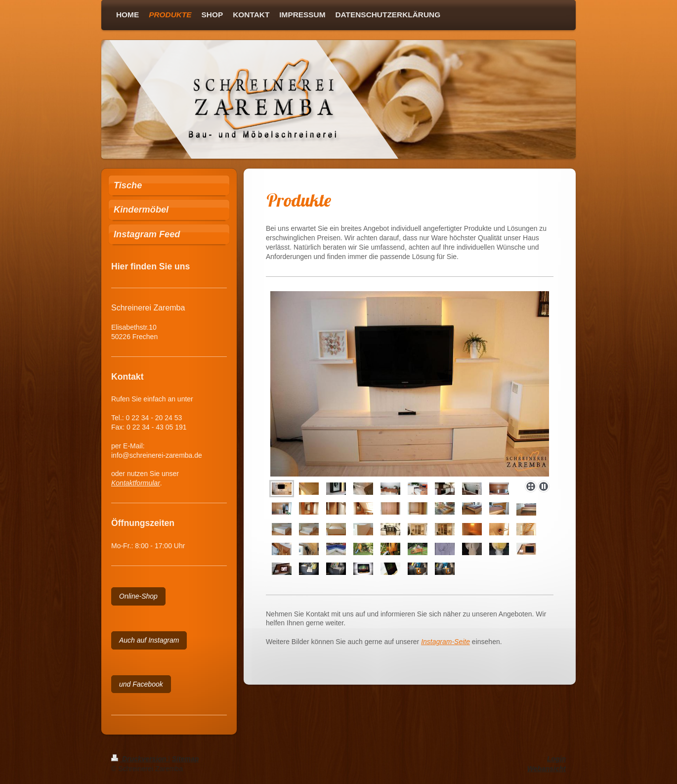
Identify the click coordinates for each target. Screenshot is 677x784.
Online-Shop (138, 596)
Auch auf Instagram (149, 640)
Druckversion (140, 759)
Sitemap (185, 759)
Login (556, 759)
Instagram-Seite (445, 642)
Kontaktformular (136, 483)
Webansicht (547, 769)
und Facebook (141, 684)
